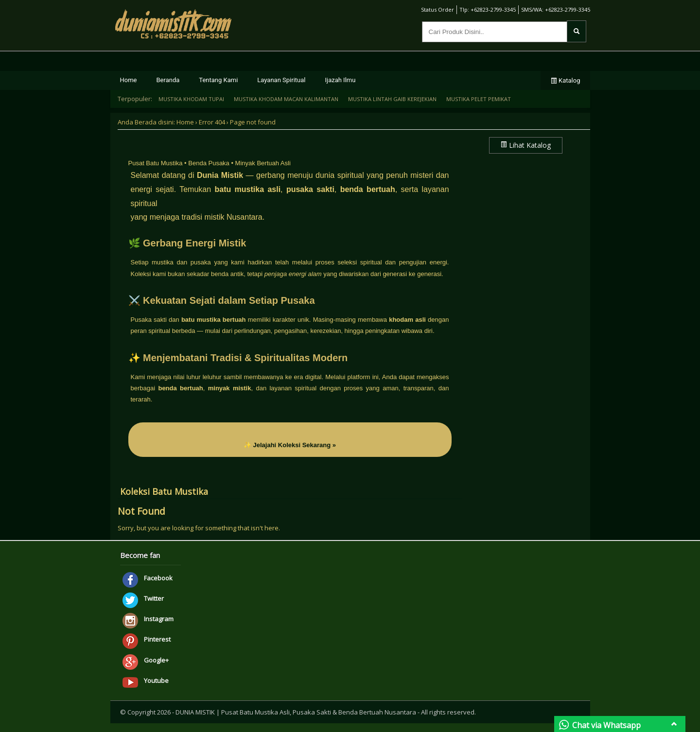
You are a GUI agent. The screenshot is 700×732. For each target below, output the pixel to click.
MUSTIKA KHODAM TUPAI (191, 99)
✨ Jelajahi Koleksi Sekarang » (290, 445)
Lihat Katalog (525, 145)
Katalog (565, 80)
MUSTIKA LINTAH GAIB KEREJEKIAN (392, 99)
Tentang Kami (218, 80)
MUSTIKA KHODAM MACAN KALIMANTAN (286, 99)
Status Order (433, 9)
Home (129, 80)
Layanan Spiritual (281, 80)
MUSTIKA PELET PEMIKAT (479, 99)
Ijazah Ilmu (341, 80)
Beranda (168, 80)
